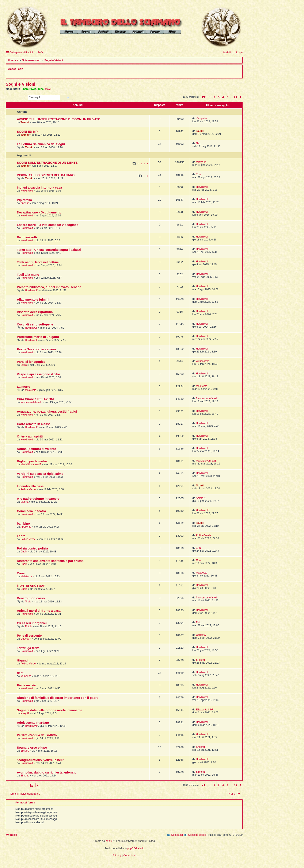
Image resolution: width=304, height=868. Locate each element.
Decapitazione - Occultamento (39, 212)
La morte (23, 387)
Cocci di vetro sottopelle (35, 324)
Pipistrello (24, 200)
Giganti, (23, 660)
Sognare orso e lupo (32, 748)
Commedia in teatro (31, 511)
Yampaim (201, 119)
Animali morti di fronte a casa (39, 611)
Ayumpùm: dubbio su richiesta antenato (47, 772)
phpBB (109, 841)
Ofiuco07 (26, 639)
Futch (28, 626)
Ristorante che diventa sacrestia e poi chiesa (50, 561)
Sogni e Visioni (20, 84)
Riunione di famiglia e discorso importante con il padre (58, 698)
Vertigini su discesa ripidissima (40, 474)
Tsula (28, 602)
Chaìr (199, 174)
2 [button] (214, 97)
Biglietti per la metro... (33, 461)
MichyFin (201, 162)
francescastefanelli (31, 402)
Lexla (24, 365)
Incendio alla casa (30, 486)
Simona (25, 776)
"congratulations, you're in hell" (40, 760)
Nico (199, 143)
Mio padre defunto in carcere (38, 499)
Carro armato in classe (34, 424)
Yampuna (26, 676)
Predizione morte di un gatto (38, 337)
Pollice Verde (28, 489)
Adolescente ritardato (33, 723)
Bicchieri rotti (27, 237)
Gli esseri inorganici (32, 623)
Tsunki (25, 122)
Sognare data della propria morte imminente (50, 710)
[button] (204, 97)
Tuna (41, 89)
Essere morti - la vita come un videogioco (48, 225)
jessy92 (25, 713)
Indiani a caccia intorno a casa (39, 188)
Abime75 (201, 498)
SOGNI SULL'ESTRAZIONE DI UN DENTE (47, 163)
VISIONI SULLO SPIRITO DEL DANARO (46, 175)
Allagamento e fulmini (33, 300)
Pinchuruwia (28, 89)
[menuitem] (38, 53)
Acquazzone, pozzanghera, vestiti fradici (47, 412)
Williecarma (203, 361)
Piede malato (26, 685)
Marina (24, 502)
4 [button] (223, 97)
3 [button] (219, 97)
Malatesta (31, 390)
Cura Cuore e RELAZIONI (35, 399)
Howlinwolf (27, 191)
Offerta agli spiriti (30, 436)
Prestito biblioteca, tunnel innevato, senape (49, 287)
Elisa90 (25, 751)
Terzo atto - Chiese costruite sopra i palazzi (49, 250)
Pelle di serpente (29, 636)
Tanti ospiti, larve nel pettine (38, 262)
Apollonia (26, 527)
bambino (23, 524)
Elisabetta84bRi (205, 710)
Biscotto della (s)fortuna (35, 312)
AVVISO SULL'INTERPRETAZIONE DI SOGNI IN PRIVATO (59, 119)
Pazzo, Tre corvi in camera (36, 349)
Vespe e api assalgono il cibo (38, 374)
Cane (21, 573)
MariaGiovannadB (31, 464)
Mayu (48, 89)
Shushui (201, 660)
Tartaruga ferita (28, 648)
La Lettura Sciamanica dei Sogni (41, 144)
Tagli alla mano (28, 275)
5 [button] (227, 97)
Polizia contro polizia (32, 548)
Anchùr (25, 203)
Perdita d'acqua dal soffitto (37, 735)
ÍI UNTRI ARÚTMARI (32, 586)
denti (21, 673)
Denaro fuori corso (31, 598)
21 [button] (235, 97)
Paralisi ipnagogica (31, 362)
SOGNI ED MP (27, 132)
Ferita (21, 536)
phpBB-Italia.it (136, 848)
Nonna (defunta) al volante (36, 449)
